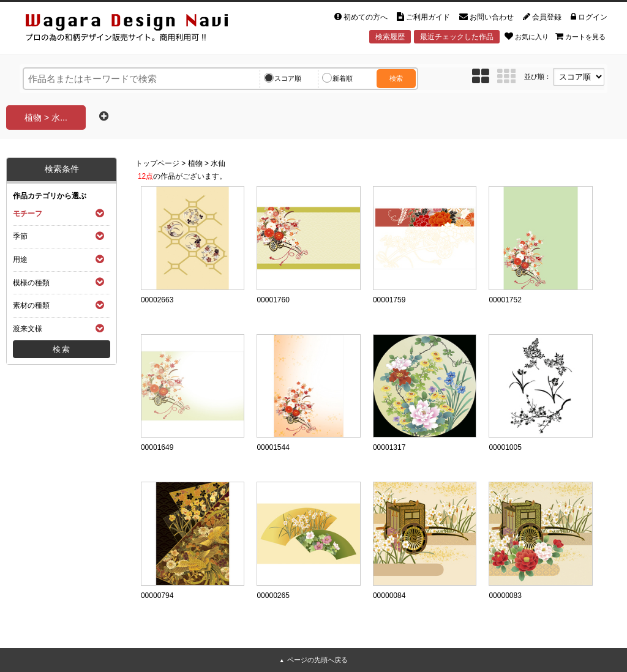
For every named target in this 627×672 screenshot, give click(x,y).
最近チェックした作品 (457, 37)
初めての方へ (361, 17)
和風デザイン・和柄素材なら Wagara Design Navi (137, 30)
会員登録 (542, 17)
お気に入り (527, 36)
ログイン (589, 17)
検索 (396, 78)
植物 (195, 163)
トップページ (157, 163)
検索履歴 (390, 37)
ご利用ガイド (423, 17)
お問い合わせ (486, 17)
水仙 (218, 163)
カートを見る (580, 36)
